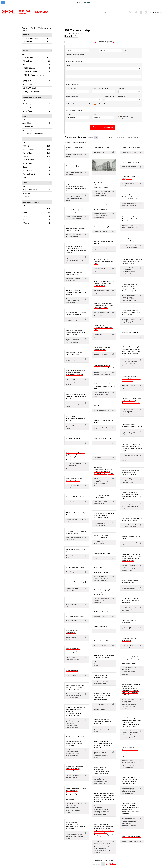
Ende (94, 114)
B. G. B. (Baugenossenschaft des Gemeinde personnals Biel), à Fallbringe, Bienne (104, 284)
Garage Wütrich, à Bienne (102, 553)
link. (88, 2)
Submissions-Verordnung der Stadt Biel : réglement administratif (75, 769)
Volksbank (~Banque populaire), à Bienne (104, 242)
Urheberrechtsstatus (72, 96)
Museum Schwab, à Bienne (130, 333)
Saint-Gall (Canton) (36, 174)
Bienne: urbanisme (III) (101, 626)
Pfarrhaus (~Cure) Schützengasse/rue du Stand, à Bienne (104, 328)
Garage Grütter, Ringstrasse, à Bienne (76, 550)
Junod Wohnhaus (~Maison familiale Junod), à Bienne (130, 581)
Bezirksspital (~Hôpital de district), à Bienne (129, 178)
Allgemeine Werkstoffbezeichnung (116, 96)
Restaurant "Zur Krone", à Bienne (77, 497)
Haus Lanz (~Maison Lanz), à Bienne (131, 537)
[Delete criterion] (126, 51)
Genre (25, 183)
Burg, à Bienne (99, 453)
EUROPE (36, 157)
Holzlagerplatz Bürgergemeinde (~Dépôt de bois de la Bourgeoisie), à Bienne (131, 472)
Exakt (122, 119)
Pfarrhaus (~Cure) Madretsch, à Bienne (76, 514)
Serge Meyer (36, 130)
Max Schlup (36, 104)
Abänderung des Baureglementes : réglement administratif (104, 656)
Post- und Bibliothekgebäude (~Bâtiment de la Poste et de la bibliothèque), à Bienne (103, 570)
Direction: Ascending (135, 137)
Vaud (36, 178)
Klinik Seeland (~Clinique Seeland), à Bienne (102, 496)
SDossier (36, 223)
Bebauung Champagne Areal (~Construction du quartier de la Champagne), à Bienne (104, 306)
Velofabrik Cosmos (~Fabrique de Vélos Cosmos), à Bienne (77, 211)
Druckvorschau (71, 137)
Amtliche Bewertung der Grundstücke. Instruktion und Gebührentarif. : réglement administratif (103, 745)
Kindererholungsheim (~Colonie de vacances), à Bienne (76, 313)
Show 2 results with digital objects (76, 142)
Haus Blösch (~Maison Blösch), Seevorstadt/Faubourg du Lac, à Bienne (76, 396)
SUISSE (36, 146)
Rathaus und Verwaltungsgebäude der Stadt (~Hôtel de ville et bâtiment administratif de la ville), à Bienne (104, 471)
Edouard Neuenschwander (36, 134)
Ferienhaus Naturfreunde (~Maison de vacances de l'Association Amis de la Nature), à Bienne (76, 249)
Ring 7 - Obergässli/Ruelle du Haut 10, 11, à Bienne (75, 480)
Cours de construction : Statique (131, 837)
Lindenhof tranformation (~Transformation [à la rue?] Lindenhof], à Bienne (102, 207)
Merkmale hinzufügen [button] (75, 55)
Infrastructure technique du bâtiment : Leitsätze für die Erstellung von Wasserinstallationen (102, 697)
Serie (36, 220)
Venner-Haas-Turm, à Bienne (103, 439)
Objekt (36, 213)
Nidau (36, 167)
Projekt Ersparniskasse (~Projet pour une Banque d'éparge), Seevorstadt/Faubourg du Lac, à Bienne (76, 187)
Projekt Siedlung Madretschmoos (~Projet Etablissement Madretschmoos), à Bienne (76, 373)
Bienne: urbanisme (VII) (101, 641)
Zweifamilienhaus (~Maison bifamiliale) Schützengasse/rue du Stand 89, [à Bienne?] (131, 197)
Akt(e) (36, 209)
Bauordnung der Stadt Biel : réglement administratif (102, 676)
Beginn (70, 114)
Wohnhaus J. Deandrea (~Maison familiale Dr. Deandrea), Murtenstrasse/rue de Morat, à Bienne (132, 402)
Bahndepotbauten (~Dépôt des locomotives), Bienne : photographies (103, 592)
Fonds (36, 216)
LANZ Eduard (36, 58)
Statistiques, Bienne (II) (101, 612)
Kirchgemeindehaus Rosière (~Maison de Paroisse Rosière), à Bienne (104, 386)
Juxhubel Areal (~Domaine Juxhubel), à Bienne (74, 273)
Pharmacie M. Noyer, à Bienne (131, 148)
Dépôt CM (36, 194)
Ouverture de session (156, 12)
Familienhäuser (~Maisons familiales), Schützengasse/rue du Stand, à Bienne (131, 313)
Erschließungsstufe (31, 202)
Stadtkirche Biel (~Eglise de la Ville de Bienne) (75, 167)
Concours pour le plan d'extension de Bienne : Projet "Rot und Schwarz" (131, 219)
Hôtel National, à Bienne (101, 148)
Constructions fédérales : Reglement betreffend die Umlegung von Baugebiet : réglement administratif (130, 781)
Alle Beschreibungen (103, 104)
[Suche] (115, 12)
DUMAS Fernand (36, 85)
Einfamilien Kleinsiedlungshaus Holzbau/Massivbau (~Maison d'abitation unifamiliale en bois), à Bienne (132, 448)
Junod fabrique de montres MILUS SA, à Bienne (102, 536)
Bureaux (36, 197)
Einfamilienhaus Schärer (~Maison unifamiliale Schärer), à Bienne (104, 262)
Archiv (68, 65)
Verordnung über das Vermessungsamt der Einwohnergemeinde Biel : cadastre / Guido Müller (102, 770)
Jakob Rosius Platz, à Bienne (103, 406)
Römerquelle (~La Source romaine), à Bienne (102, 349)
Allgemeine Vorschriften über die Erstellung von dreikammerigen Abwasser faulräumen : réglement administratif (132, 660)
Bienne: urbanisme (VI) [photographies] (129, 640)
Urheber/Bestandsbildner (32, 97)
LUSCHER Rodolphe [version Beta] (36, 76)
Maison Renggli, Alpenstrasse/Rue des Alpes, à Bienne (76, 418)
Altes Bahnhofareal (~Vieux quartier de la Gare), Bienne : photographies (131, 601)
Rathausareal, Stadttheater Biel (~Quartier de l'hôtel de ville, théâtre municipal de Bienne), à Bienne (131, 495)
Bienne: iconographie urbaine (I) (76, 616)
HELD (36, 65)
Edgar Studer (36, 111)
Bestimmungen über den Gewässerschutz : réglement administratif (103, 721)
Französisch (36, 42)
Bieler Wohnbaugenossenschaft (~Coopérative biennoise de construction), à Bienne (104, 185)
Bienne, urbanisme (72, 671)
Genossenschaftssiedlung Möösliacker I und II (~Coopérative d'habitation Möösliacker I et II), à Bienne (130, 288)
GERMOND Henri (36, 81)
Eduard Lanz (36, 108)
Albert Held (36, 123)
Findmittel (121, 88)
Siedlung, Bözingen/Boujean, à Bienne (103, 422)
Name (24, 116)
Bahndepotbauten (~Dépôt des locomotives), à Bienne (76, 229)
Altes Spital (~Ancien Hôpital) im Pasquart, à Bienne (76, 532)
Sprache (26, 35)
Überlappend (124, 116)
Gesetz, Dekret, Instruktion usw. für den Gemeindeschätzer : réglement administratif (76, 687)
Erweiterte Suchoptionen (104, 42)
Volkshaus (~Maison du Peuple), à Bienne (76, 583)
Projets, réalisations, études (130, 162)
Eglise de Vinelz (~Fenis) (74, 438)
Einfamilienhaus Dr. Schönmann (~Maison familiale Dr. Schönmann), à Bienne (104, 515)
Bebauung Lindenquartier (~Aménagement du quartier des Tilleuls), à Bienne (76, 332)
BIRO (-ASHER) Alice (36, 92)
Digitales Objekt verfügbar (100, 88)
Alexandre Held (36, 127)
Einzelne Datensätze (36, 39)
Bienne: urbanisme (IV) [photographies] (129, 622)
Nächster (113, 864)
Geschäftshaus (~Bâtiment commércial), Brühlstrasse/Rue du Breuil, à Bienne (131, 379)
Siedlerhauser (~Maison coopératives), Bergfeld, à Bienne (132, 426)
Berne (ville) (36, 164)
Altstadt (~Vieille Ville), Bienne (103, 227)
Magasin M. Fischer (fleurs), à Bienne (75, 149)
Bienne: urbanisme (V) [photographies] (73, 632)
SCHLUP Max (36, 61)
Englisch (36, 46)
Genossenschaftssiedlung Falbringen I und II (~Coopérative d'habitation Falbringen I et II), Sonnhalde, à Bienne (132, 260)
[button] (141, 12)
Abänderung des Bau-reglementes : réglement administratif (74, 651)
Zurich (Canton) (36, 160)
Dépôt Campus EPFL (36, 190)
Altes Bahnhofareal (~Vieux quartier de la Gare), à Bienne (131, 240)
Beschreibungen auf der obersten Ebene (80, 104)
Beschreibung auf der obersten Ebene (78, 73)
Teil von (26, 50)
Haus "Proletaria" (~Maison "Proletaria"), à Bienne (75, 353)
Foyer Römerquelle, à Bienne (75, 567)
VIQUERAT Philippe (36, 72)
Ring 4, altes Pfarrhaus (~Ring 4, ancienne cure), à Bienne (132, 519)
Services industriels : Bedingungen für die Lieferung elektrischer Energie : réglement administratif (76, 825)
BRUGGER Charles (36, 89)
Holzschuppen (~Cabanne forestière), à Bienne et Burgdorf (104, 367)
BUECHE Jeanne (36, 68)
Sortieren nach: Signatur (114, 137)
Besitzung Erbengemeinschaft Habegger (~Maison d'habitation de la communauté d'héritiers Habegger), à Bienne (131, 558)
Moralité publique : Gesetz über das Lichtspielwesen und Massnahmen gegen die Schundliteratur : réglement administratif (76, 741)
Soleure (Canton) (36, 171)
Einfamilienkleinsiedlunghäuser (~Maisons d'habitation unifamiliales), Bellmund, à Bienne (76, 456)
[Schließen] (164, 3)
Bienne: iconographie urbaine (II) (76, 600)
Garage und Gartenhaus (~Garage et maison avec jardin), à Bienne (76, 292)
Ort (24, 139)
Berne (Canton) (36, 150)
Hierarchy (82, 137)
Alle (24, 54)
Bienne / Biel (36, 153)
